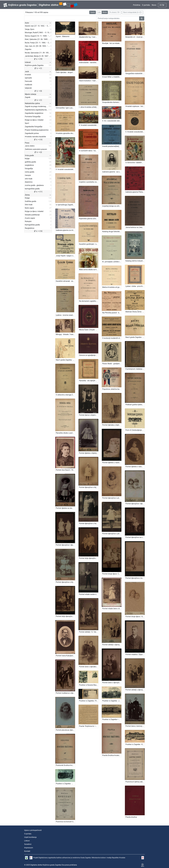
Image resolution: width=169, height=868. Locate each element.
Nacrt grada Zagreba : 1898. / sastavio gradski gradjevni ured (65, 360)
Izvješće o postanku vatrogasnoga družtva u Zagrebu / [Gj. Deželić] (89, 182)
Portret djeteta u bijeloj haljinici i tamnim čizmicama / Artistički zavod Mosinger (89, 453)
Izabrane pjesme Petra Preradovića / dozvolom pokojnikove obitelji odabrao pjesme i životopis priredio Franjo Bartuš (135, 192)
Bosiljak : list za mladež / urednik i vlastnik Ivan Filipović (112, 43)
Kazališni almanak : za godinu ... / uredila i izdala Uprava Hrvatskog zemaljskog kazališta (65, 281)
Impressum (29, 848)
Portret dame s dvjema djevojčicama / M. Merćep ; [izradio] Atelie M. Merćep (89, 415)
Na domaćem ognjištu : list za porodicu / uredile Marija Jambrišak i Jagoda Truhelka (89, 301)
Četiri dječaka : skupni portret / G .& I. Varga (65, 72)
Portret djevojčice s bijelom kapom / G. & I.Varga (89, 487)
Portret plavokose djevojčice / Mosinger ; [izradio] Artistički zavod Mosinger (65, 730)
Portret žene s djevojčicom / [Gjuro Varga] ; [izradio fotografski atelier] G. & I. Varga (112, 683)
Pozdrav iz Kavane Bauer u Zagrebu (89, 685)
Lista (99, 12)
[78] (38, 59)
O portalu (146, 5)
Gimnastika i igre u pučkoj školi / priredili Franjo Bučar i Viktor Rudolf (65, 108)
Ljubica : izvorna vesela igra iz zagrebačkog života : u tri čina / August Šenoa (65, 315)
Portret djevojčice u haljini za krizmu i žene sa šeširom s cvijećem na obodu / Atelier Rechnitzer (89, 523)
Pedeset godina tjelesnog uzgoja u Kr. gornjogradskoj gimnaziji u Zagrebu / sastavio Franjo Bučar (135, 405)
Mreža (105, 12)
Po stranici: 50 (114, 12)
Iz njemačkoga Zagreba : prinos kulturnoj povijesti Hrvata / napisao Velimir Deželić (65, 205)
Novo (154, 5)
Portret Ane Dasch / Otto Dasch (65, 470)
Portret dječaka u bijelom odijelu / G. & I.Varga (112, 425)
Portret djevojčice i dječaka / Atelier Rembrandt (135, 504)
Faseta (93, 12)
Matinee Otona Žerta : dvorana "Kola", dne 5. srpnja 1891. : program (135, 312)
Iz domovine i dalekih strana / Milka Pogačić (135, 163)
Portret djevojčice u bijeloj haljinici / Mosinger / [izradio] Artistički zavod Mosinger (65, 582)
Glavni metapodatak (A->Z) (132, 12)
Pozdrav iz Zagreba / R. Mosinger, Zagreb (89, 701)
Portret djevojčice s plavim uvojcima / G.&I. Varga (112, 498)
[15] (38, 140)
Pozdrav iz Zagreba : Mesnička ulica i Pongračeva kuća (65, 784)
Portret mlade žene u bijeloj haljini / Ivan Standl (112, 609)
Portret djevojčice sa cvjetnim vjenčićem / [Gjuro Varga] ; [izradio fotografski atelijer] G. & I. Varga (135, 537)
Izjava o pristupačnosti (33, 830)
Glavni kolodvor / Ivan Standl (89, 81)
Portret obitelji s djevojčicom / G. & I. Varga (112, 645)
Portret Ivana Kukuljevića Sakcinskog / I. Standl (65, 656)
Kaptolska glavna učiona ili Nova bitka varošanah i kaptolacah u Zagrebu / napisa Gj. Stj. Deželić (89, 219)
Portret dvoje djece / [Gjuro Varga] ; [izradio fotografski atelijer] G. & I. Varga (112, 574)
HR (162, 5)
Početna (137, 5)
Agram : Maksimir (63, 36)
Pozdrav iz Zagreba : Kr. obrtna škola (135, 744)
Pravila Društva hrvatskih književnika (112, 755)
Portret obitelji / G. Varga (89, 632)
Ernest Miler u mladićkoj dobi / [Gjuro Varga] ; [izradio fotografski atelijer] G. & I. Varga (112, 77)
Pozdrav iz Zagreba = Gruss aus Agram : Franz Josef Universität (112, 719)
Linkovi (27, 841)
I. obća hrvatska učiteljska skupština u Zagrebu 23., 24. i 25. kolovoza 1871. (89, 107)
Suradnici (28, 844)
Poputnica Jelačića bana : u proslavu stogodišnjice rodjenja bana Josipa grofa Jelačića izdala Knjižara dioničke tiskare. (112, 389)
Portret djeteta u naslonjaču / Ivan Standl (112, 463)
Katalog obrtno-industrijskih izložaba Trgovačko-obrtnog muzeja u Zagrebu (135, 261)
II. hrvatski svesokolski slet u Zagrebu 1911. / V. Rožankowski (65, 169)
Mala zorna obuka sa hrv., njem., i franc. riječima (89, 270)
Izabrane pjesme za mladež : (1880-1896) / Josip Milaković (65, 230)
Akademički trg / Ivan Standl (89, 37)
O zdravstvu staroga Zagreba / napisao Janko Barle (65, 395)
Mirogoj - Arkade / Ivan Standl (65, 334)
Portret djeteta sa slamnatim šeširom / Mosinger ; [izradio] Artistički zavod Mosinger (65, 508)
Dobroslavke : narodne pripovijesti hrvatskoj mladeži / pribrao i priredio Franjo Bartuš (89, 62)
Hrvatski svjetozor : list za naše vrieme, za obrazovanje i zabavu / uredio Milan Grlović (135, 106)
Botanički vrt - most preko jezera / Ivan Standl (135, 37)
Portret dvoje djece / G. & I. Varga (135, 617)
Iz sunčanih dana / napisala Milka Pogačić (89, 151)
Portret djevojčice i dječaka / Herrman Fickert (65, 545)
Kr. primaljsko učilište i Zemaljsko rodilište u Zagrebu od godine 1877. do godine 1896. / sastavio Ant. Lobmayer (112, 262)
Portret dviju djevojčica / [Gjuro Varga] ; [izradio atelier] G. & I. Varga (65, 616)
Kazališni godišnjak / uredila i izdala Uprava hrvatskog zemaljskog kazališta (89, 244)
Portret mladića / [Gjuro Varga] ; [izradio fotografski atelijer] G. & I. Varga (135, 654)
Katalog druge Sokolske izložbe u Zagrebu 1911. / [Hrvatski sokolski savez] (112, 232)
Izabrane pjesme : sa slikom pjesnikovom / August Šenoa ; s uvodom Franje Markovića (112, 172)
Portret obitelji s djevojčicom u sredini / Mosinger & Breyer (135, 690)
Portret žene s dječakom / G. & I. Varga (89, 667)
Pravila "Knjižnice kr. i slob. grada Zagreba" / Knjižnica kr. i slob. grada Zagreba (89, 726)
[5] (38, 91)
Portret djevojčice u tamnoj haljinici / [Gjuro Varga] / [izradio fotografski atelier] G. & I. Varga (135, 578)
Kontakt (27, 851)
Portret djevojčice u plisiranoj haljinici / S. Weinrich (112, 534)
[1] (38, 68)
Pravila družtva (131, 817)
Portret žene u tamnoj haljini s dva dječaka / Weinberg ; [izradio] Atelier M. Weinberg (135, 726)
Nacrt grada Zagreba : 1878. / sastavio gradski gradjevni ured (135, 337)
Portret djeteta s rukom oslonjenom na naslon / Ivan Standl (135, 467)
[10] (38, 231)
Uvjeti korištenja (30, 837)
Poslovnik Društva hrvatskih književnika (65, 765)
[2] (38, 152)
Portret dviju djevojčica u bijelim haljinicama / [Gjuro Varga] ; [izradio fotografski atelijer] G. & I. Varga (89, 558)
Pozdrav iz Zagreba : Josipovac (112, 701)
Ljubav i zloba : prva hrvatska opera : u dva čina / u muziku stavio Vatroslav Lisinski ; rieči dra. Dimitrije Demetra (135, 286)
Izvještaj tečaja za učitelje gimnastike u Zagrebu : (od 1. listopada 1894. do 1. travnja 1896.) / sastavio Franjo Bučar (112, 206)
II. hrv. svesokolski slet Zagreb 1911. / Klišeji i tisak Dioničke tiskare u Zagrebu (112, 121)
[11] (38, 192)
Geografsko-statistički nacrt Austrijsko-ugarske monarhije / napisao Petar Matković (135, 74)
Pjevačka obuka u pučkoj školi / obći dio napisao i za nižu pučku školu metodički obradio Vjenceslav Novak (65, 433)
